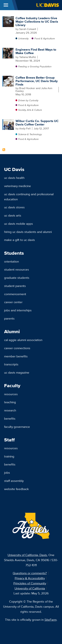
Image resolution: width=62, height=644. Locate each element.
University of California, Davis (27, 555)
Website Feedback (16, 489)
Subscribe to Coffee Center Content (4, 150)
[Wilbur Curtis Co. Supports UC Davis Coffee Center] (9, 121)
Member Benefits (16, 356)
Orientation (11, 261)
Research (10, 410)
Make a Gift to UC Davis (20, 240)
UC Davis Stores (14, 207)
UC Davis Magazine (17, 372)
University (23, 38)
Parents (9, 318)
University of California (30, 588)
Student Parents (15, 286)
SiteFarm (51, 620)
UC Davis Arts (13, 215)
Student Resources (17, 269)
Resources (11, 394)
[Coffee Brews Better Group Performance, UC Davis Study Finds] (9, 77)
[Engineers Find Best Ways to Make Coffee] (9, 49)
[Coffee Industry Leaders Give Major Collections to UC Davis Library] (9, 18)
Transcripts (11, 364)
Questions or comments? (30, 573)
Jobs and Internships (18, 310)
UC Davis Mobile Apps (19, 224)
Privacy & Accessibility (30, 578)
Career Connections (17, 348)
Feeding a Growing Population (35, 66)
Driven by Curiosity (28, 100)
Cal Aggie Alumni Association (23, 340)
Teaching (10, 402)
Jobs (7, 473)
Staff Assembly (14, 481)
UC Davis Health (14, 178)
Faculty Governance (17, 427)
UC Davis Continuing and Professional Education (29, 197)
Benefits (10, 418)
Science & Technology (30, 134)
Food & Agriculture (45, 38)
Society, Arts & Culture (30, 110)
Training (9, 456)
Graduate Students (17, 278)
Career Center (13, 302)
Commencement (15, 294)
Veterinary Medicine (18, 186)
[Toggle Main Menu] (6, 5)
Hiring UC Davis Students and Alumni (28, 232)
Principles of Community (30, 583)
